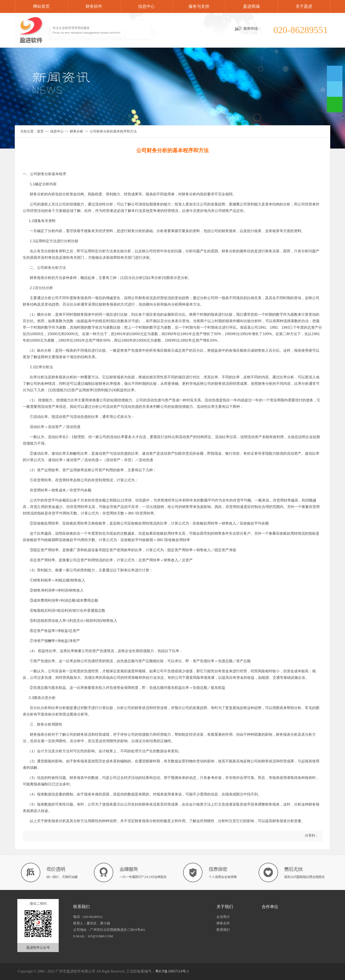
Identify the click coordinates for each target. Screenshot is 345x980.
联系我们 (223, 930)
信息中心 (146, 6)
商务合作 (223, 923)
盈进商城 (251, 6)
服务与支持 (199, 6)
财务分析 (77, 131)
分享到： (311, 835)
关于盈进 (304, 6)
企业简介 (223, 917)
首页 (40, 131)
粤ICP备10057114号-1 (172, 971)
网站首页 (41, 6)
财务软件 (94, 6)
